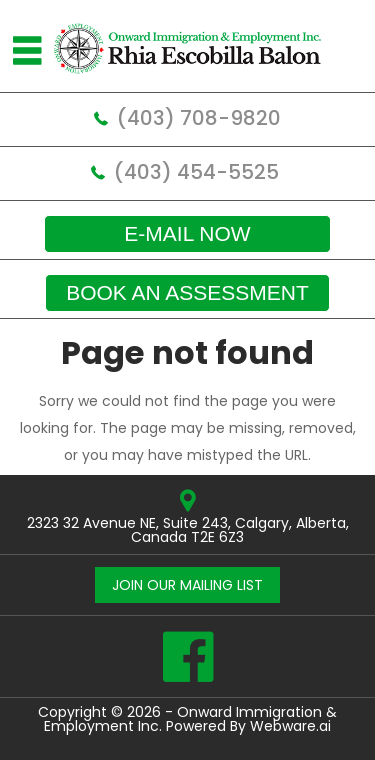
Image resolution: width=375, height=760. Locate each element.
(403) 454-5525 (196, 172)
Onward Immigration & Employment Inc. (190, 719)
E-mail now (187, 233)
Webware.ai (290, 726)
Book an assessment (187, 292)
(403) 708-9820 (199, 118)
